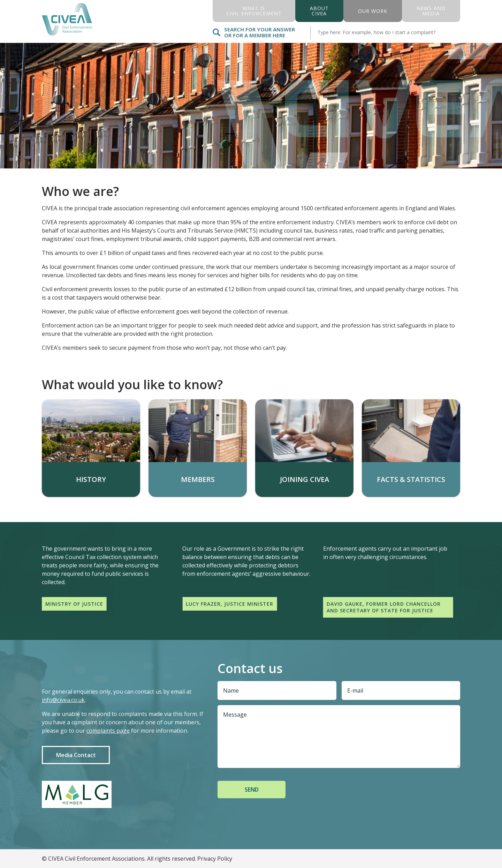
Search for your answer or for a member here (254, 32)
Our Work (373, 11)
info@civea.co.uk (63, 700)
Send (252, 790)
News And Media (431, 11)
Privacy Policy (215, 859)
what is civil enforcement (254, 11)
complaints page (108, 731)
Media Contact (76, 755)
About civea (319, 11)
